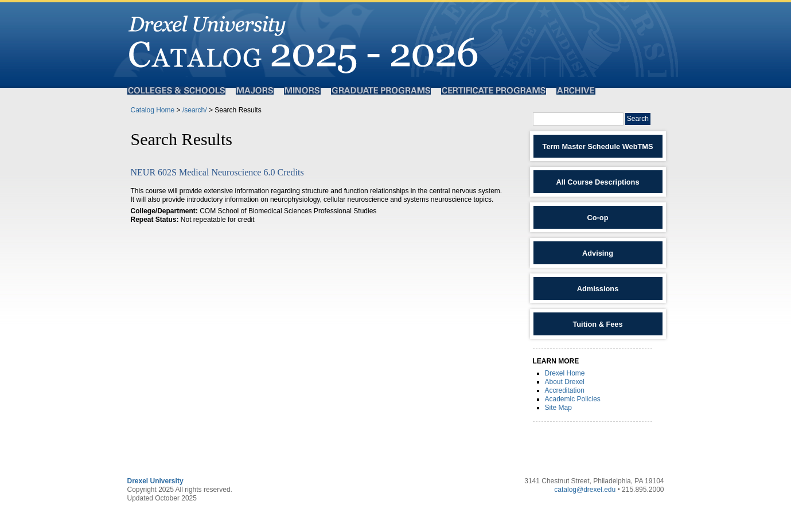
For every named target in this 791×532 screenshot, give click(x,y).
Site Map (558, 408)
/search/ (195, 110)
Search (638, 119)
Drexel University (155, 481)
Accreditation (565, 390)
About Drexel (565, 382)
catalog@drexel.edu (585, 490)
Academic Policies (573, 399)
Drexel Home (565, 373)
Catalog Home (153, 110)
